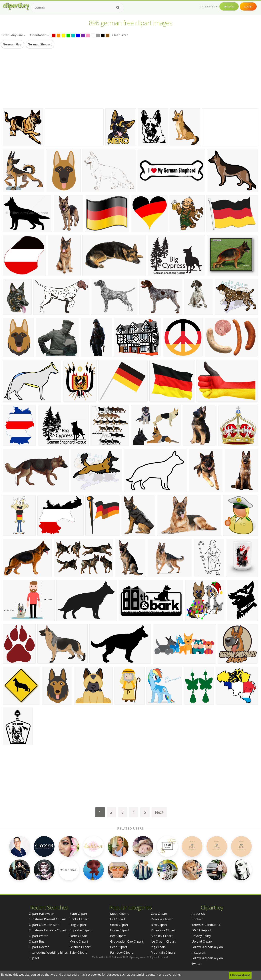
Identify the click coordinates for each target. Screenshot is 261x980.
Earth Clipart (78, 936)
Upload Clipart (202, 941)
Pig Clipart (158, 947)
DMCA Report (201, 930)
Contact (197, 919)
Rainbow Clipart (122, 952)
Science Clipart (80, 947)
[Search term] (77, 8)
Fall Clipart (118, 919)
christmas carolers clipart (48, 930)
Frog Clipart (78, 925)
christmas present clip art (48, 919)
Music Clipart (79, 941)
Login (248, 6)
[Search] (118, 8)
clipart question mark (45, 925)
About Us (198, 914)
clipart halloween (41, 914)
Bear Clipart (119, 947)
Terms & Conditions (206, 925)
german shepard (40, 44)
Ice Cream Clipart (163, 941)
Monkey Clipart (162, 936)
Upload (229, 6)
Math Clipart (78, 914)
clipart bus (37, 941)
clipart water (38, 936)
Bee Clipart (118, 936)
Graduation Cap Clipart (127, 941)
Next (159, 812)
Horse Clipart (120, 930)
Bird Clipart (159, 925)
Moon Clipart (120, 914)
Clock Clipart (119, 925)
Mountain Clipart (163, 952)
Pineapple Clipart (163, 930)
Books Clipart (79, 919)
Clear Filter (120, 35)
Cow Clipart (159, 914)
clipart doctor (39, 947)
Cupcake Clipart (81, 930)
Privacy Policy (201, 936)
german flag (12, 44)
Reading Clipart (162, 919)
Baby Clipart (78, 952)
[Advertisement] (130, 78)
